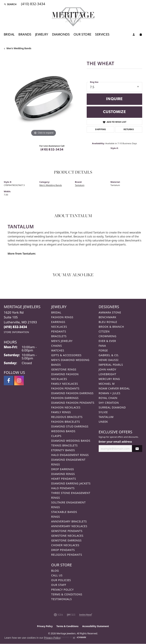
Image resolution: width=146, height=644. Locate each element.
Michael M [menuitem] (107, 384)
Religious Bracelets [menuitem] (67, 417)
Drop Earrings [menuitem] (63, 469)
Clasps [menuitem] (56, 436)
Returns (129, 130)
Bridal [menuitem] (56, 312)
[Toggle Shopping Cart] (141, 35)
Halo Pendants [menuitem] (63, 488)
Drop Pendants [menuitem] (63, 550)
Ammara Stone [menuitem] (110, 312)
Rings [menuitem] (56, 517)
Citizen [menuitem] (104, 331)
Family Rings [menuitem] (61, 412)
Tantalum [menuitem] (106, 417)
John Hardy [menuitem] (108, 369)
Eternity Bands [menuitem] (63, 450)
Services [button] (102, 35)
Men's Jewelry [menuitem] (62, 341)
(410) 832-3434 (52, 150)
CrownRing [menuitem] (108, 336)
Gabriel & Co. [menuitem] (109, 355)
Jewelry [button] (42, 35)
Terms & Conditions (67, 594)
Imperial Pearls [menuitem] (111, 365)
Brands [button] (25, 35)
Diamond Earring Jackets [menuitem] (71, 483)
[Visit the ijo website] (71, 615)
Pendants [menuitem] (59, 331)
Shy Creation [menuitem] (109, 403)
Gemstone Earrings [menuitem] (66, 540)
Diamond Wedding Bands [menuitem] (71, 441)
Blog (55, 571)
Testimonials (61, 599)
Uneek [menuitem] (103, 422)
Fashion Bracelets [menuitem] (65, 422)
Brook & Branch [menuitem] (111, 327)
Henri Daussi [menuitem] (109, 360)
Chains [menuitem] (56, 346)
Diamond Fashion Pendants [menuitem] (73, 403)
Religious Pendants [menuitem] (67, 555)
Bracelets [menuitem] (59, 336)
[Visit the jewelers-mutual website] (86, 615)
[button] (10, 4)
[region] (43, 98)
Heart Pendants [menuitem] (63, 479)
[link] (33, 4)
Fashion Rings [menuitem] (62, 317)
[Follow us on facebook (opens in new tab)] (9, 381)
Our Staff (59, 585)
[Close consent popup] (74, 638)
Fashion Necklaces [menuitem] (66, 407)
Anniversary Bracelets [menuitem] (69, 521)
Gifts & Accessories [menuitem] (66, 355)
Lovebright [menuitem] (108, 374)
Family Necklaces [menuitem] (65, 384)
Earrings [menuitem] (58, 322)
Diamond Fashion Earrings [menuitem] (72, 393)
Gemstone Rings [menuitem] (64, 369)
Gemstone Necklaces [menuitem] (67, 536)
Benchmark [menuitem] (108, 317)
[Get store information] (16, 332)
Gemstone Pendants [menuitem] (67, 531)
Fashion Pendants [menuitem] (65, 388)
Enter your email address (115, 442)
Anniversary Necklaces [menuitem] (69, 526)
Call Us (57, 575)
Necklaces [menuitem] (59, 327)
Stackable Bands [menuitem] (64, 512)
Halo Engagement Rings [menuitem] (70, 455)
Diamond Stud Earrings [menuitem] (70, 426)
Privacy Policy (62, 590)
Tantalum (80, 185)
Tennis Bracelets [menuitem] (64, 445)
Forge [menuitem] (103, 350)
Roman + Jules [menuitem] (109, 393)
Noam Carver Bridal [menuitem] (114, 388)
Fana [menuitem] (102, 346)
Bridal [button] (9, 35)
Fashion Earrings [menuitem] (65, 398)
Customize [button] (115, 112)
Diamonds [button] (61, 35)
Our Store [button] (83, 35)
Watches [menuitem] (58, 350)
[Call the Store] (15, 327)
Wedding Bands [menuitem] (63, 431)
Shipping (100, 130)
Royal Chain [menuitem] (108, 398)
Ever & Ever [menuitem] (107, 341)
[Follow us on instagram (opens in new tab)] (19, 381)
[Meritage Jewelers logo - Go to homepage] (73, 17)
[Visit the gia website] (58, 615)
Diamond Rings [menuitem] (63, 474)
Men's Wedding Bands (19, 48)
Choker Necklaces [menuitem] (65, 545)
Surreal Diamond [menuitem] (112, 407)
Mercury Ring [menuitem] (109, 379)
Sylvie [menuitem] (103, 412)
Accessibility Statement (96, 626)
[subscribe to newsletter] (137, 449)
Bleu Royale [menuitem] (108, 322)
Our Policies (61, 580)
